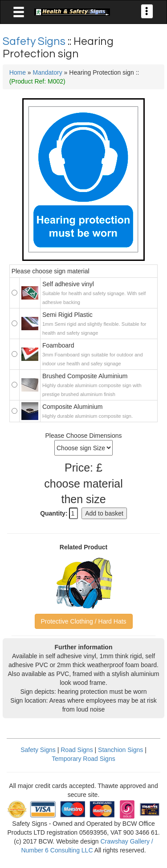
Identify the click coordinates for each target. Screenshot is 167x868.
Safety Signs (35, 41)
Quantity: (54, 513)
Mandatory (48, 72)
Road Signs (77, 750)
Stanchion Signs (120, 750)
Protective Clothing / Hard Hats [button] (83, 621)
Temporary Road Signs (83, 759)
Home (18, 72)
